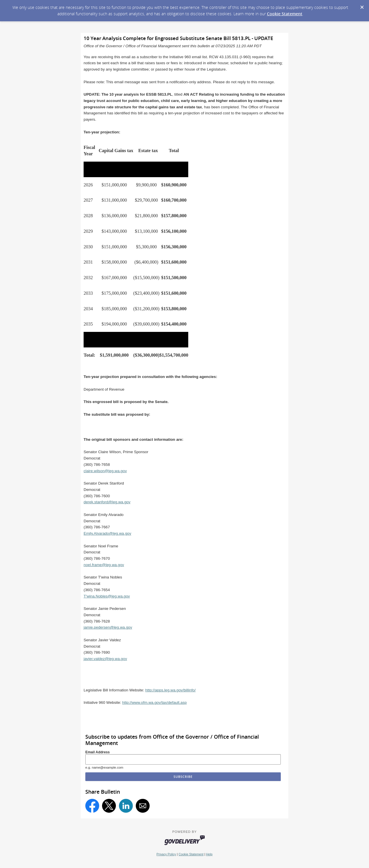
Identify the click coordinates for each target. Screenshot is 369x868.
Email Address (98, 752)
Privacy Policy (166, 854)
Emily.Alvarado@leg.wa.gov (107, 533)
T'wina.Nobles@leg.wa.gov (107, 596)
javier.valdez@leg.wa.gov (105, 659)
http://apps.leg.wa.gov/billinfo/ (171, 690)
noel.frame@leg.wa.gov (104, 565)
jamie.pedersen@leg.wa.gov (108, 627)
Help (209, 854)
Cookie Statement (285, 14)
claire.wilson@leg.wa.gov (105, 471)
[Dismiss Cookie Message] (362, 5)
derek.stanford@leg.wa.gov (107, 502)
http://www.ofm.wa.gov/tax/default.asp (155, 702)
